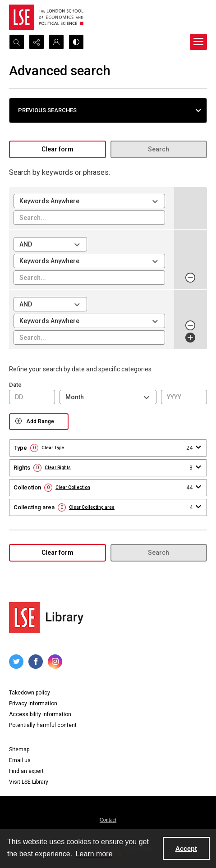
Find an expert (26, 771)
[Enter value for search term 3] (89, 338)
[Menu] (198, 42)
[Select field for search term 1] (89, 201)
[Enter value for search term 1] (89, 218)
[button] (108, 110)
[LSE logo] (46, 17)
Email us (20, 760)
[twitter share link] (16, 662)
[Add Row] (190, 338)
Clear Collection (73, 488)
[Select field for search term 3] (89, 321)
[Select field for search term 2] (89, 261)
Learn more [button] (94, 854)
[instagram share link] (55, 662)
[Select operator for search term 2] (50, 244)
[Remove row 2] (190, 278)
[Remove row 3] (190, 325)
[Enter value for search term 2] (89, 278)
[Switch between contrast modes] (76, 42)
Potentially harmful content (43, 725)
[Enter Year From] (184, 397)
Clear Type (53, 448)
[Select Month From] (108, 397)
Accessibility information (40, 714)
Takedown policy (30, 693)
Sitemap (19, 749)
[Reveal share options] (37, 42)
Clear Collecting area (92, 507)
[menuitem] (108, 819)
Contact (108, 820)
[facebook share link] (36, 662)
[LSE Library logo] (46, 618)
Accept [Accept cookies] (186, 849)
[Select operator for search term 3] (50, 304)
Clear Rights (58, 468)
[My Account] (56, 42)
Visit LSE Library (29, 782)
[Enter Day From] (32, 397)
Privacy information (33, 704)
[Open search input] (17, 42)
